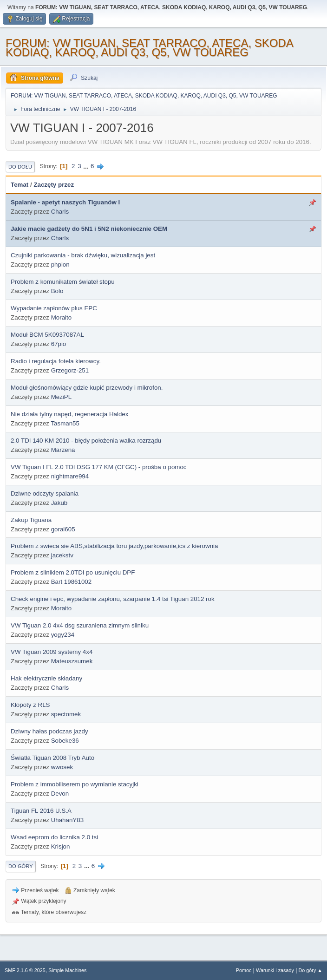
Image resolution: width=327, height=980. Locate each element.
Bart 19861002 (71, 582)
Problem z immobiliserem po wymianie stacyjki (75, 784)
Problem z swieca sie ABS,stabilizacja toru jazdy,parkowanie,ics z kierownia (114, 546)
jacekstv (62, 555)
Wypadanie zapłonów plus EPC (54, 308)
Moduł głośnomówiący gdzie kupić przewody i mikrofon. (87, 388)
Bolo (57, 291)
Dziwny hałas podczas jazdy (49, 731)
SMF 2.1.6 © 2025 (25, 970)
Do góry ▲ (311, 970)
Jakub (59, 503)
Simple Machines (67, 970)
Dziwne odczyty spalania (45, 493)
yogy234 (63, 635)
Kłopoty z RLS (30, 705)
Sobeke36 (65, 741)
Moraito (61, 317)
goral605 (63, 529)
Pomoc (244, 970)
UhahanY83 (67, 820)
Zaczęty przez (54, 185)
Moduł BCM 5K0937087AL (47, 335)
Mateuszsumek (72, 661)
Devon (60, 794)
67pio (59, 344)
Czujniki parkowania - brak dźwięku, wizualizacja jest (83, 255)
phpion (60, 265)
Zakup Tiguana (31, 520)
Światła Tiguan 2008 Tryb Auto (52, 758)
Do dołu (20, 167)
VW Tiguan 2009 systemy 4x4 (52, 652)
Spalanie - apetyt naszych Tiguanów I (65, 202)
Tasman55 (65, 423)
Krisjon (61, 846)
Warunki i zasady (275, 970)
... (87, 166)
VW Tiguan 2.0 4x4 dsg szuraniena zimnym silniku (80, 625)
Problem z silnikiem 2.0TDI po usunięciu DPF (73, 572)
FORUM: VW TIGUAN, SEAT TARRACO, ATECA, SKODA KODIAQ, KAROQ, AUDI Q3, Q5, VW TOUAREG (149, 48)
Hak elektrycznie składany (46, 678)
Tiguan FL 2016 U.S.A (41, 811)
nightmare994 (70, 476)
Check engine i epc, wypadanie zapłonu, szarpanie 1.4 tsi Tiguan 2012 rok (113, 599)
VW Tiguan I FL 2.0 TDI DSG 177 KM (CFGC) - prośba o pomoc (99, 467)
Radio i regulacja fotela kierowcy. (56, 361)
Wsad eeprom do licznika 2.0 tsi (54, 837)
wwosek (62, 767)
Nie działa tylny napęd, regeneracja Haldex (69, 414)
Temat (20, 185)
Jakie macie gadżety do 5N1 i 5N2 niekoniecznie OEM (89, 229)
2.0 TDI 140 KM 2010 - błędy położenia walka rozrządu (86, 441)
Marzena (63, 450)
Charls (60, 212)
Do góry (21, 866)
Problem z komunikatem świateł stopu (63, 282)
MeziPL (61, 397)
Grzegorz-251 (70, 370)
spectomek (66, 714)
